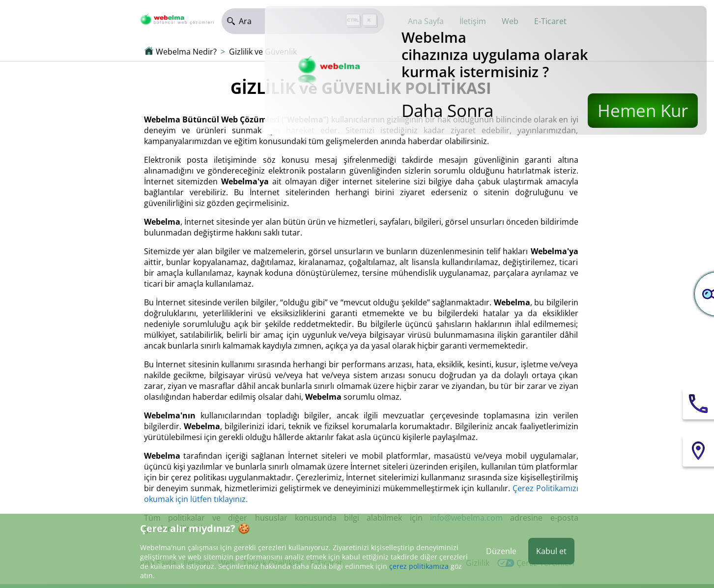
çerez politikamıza (419, 566)
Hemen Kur (643, 110)
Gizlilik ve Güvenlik (263, 52)
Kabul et (551, 551)
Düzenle (501, 551)
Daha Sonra (447, 110)
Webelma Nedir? (186, 52)
